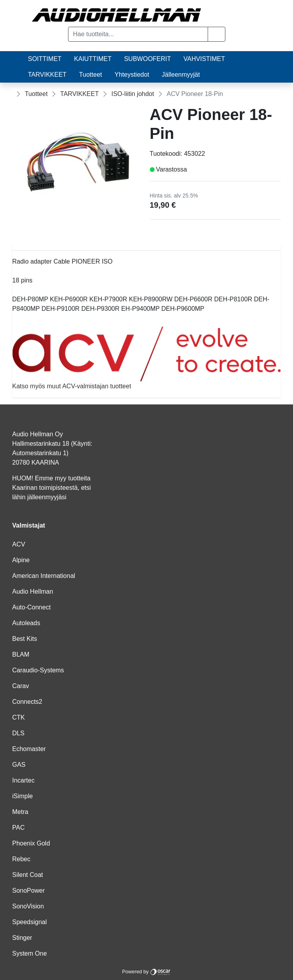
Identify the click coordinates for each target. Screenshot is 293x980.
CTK (18, 717)
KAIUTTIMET (93, 59)
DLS (18, 733)
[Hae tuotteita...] (138, 34)
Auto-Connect (31, 607)
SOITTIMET (45, 59)
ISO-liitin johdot (133, 94)
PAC (18, 828)
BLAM (21, 654)
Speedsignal (29, 922)
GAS (19, 765)
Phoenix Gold (31, 843)
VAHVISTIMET (205, 59)
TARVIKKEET (47, 75)
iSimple (22, 796)
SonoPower (29, 890)
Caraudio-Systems (38, 670)
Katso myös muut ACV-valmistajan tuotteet (146, 358)
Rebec (21, 859)
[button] (217, 34)
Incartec (23, 780)
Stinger (22, 938)
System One (29, 953)
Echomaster (29, 749)
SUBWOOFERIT (147, 59)
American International (44, 576)
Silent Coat (28, 875)
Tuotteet (90, 75)
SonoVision (28, 906)
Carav (21, 686)
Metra (20, 812)
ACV (19, 544)
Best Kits (25, 639)
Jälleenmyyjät (181, 75)
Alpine (21, 560)
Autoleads (26, 623)
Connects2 (27, 702)
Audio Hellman (33, 592)
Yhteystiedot (132, 75)
